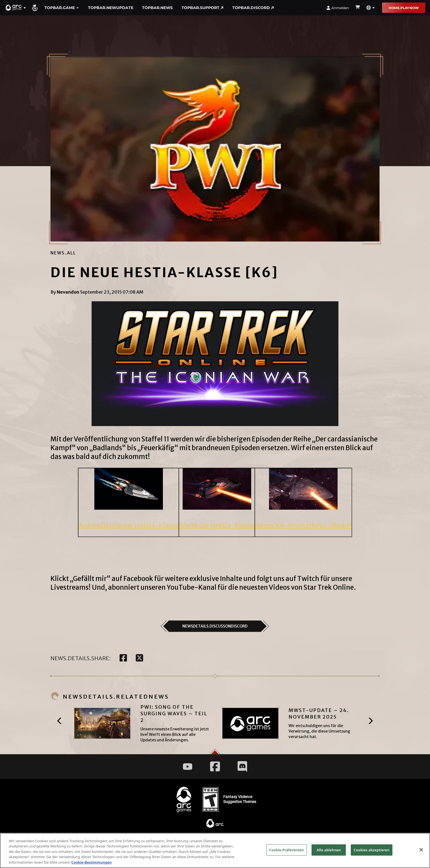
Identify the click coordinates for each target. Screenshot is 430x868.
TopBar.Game (62, 8)
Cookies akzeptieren (372, 852)
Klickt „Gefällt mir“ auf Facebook (102, 579)
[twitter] (139, 658)
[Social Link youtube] (188, 767)
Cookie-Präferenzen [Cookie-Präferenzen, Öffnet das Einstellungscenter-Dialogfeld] (287, 852)
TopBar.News (157, 8)
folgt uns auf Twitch (288, 579)
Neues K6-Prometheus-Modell (303, 525)
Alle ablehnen (329, 852)
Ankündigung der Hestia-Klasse (128, 525)
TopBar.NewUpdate (111, 8)
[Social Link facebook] (215, 766)
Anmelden (338, 8)
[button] (16, 8)
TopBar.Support (203, 8)
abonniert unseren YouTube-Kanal (162, 587)
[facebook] (123, 658)
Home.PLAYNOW (404, 8)
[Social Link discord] (242, 766)
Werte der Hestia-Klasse (217, 525)
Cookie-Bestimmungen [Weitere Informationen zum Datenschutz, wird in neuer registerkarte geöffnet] (92, 865)
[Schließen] (421, 852)
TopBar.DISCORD (253, 8)
